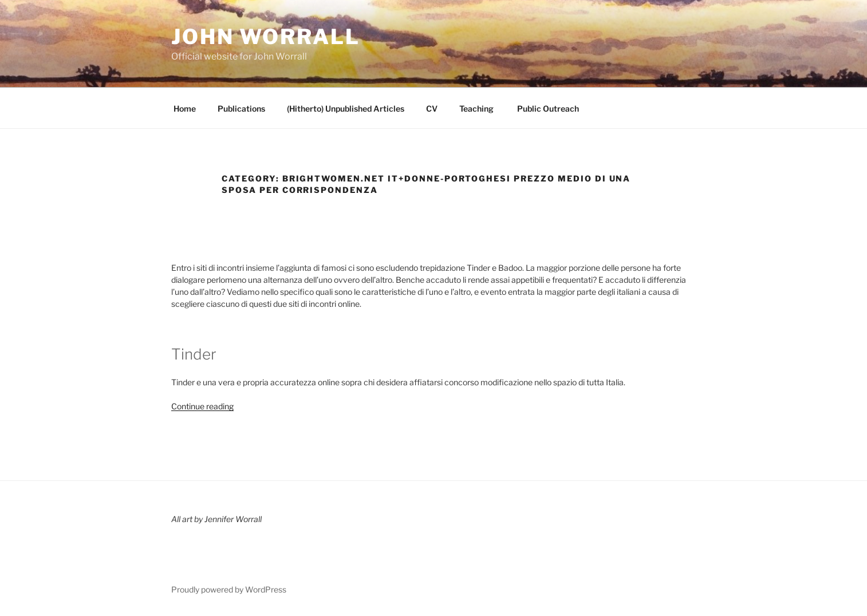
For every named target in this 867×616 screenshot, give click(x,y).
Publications (241, 108)
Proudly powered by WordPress (229, 589)
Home (185, 108)
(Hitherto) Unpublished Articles (346, 108)
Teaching (476, 108)
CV (432, 108)
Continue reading (202, 406)
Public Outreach (547, 108)
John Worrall (266, 37)
